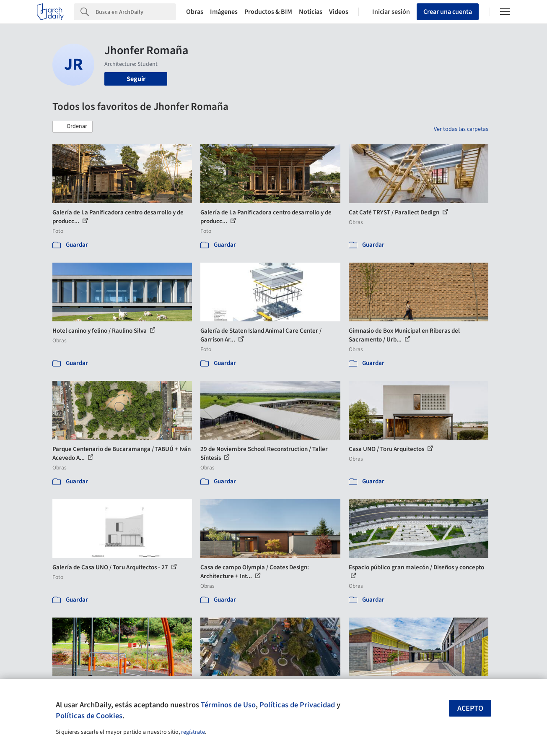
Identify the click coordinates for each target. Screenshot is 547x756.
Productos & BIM (268, 12)
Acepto (470, 708)
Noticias (311, 12)
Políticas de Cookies (89, 716)
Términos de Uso (228, 705)
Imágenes (224, 12)
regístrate (193, 732)
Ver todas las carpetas (461, 129)
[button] (73, 127)
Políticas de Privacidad (297, 705)
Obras (195, 12)
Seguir (136, 79)
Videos (339, 12)
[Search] (136, 12)
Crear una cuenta (448, 12)
